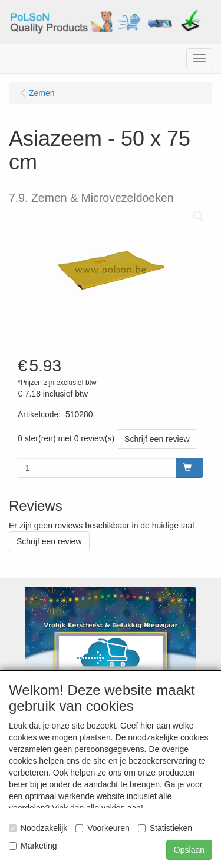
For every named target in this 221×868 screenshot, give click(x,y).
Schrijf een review (157, 439)
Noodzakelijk (38, 828)
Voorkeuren (103, 828)
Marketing (33, 846)
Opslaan (189, 850)
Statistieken (165, 828)
